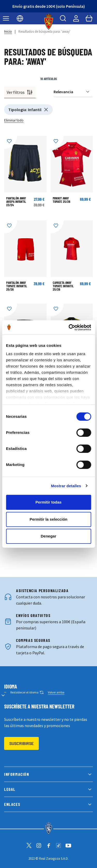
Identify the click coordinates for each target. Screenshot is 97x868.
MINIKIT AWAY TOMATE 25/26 (62, 200)
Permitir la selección (49, 519)
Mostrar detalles (66, 486)
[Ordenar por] (73, 92)
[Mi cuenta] (76, 18)
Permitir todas (48, 502)
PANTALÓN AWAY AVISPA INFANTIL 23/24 (16, 202)
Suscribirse (21, 743)
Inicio (8, 31)
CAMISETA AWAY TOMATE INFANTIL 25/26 (63, 286)
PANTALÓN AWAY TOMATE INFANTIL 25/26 (17, 286)
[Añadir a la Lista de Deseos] (11, 142)
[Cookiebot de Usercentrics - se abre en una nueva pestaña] (69, 327)
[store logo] (48, 21)
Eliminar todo (14, 120)
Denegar (48, 536)
